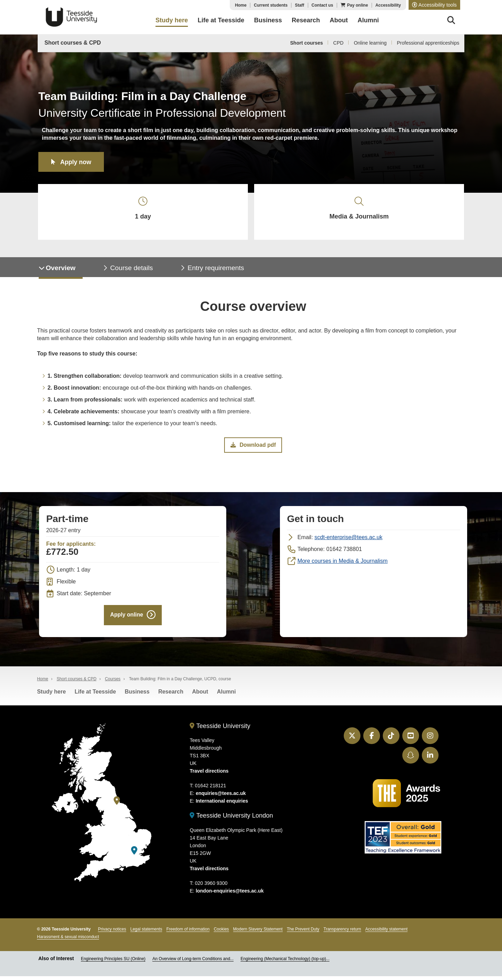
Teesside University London (231, 819)
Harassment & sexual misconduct (68, 941)
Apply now (77, 162)
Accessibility (388, 5)
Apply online (127, 618)
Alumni (226, 695)
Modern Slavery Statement (258, 933)
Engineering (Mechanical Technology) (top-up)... (285, 963)
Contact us (322, 5)
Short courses (306, 43)
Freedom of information (188, 933)
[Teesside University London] (134, 854)
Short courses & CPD (73, 43)
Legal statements (146, 933)
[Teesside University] (117, 804)
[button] (434, 5)
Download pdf (253, 448)
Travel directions (209, 775)
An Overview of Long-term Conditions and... (193, 963)
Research (171, 695)
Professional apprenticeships (428, 43)
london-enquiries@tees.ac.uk (230, 895)
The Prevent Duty (303, 933)
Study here (51, 695)
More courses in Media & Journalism (343, 564)
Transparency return (342, 933)
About (200, 695)
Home (241, 5)
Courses (113, 683)
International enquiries (222, 805)
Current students (271, 5)
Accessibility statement (386, 933)
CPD (339, 43)
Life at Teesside (95, 695)
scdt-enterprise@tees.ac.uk (348, 540)
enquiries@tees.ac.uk (221, 797)
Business (137, 695)
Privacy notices (112, 933)
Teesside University (71, 17)
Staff (300, 5)
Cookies (221, 933)
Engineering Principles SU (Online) (113, 963)
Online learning (370, 43)
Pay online (358, 5)
